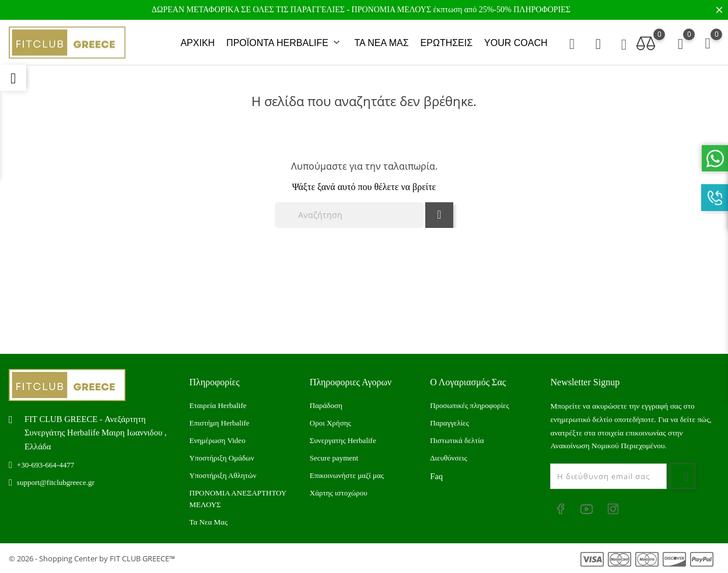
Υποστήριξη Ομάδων (222, 458)
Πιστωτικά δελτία (457, 440)
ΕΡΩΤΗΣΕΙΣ (447, 43)
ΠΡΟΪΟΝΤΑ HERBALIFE (284, 43)
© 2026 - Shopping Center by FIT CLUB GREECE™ (92, 558)
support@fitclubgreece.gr (56, 482)
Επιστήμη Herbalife (220, 423)
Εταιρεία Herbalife (218, 405)
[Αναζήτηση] (349, 215)
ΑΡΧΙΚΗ (197, 43)
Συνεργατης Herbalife (343, 440)
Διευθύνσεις (448, 458)
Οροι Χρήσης (330, 423)
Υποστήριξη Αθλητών (223, 475)
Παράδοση (326, 405)
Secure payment (334, 458)
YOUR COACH (516, 43)
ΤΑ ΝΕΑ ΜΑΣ (381, 43)
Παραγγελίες (449, 423)
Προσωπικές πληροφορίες (470, 405)
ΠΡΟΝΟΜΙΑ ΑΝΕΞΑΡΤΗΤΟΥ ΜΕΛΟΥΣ (238, 499)
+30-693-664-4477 (45, 465)
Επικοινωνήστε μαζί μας (347, 475)
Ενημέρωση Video (218, 440)
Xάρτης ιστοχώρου (339, 493)
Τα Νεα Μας (209, 522)
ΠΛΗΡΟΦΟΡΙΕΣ (542, 10)
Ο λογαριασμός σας (468, 382)
